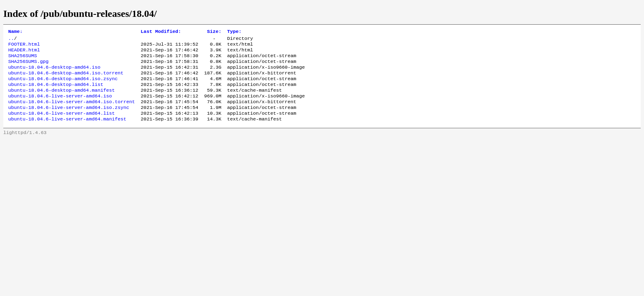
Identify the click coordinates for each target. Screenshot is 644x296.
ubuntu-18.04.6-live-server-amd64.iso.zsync (69, 119)
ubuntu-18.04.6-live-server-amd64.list (61, 125)
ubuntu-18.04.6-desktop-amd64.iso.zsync (63, 86)
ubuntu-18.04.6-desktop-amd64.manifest (61, 99)
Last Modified (161, 32)
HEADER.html (24, 53)
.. (11, 40)
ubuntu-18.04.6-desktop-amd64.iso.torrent (66, 79)
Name (15, 32)
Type (234, 32)
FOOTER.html (24, 46)
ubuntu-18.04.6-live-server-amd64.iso (60, 106)
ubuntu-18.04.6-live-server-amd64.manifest (67, 132)
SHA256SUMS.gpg (28, 66)
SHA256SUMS (23, 60)
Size (214, 32)
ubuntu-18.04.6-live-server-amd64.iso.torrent (72, 112)
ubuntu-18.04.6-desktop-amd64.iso (54, 73)
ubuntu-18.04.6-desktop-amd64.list (56, 92)
